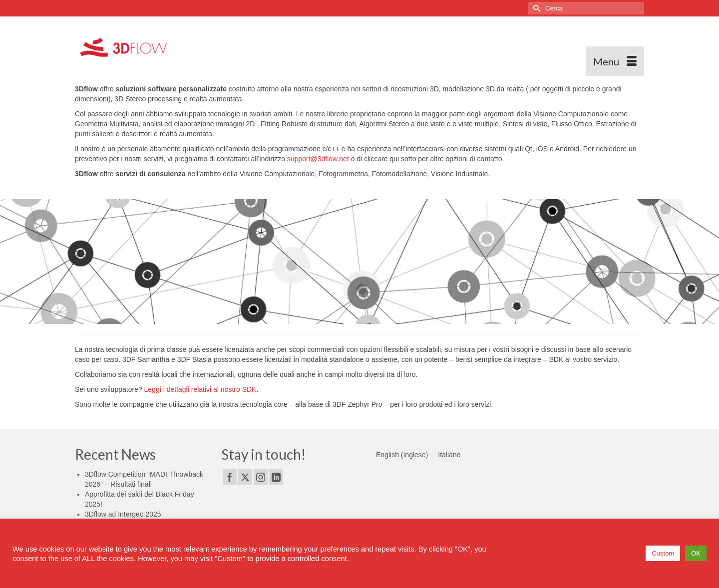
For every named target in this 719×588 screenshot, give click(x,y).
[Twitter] (245, 477)
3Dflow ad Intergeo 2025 (123, 514)
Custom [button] (663, 553)
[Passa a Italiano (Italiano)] (449, 455)
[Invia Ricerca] (535, 8)
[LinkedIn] (276, 477)
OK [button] (696, 553)
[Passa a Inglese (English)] (402, 455)
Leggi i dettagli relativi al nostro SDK (200, 389)
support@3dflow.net (318, 159)
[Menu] (615, 61)
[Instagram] (261, 477)
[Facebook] (230, 477)
